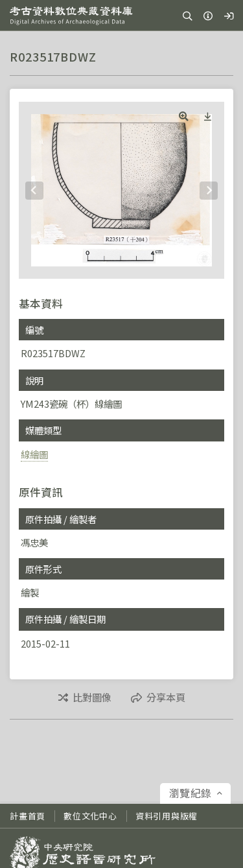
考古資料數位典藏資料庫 (71, 16)
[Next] (209, 191)
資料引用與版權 (167, 816)
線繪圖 (34, 454)
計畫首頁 (28, 816)
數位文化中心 (90, 816)
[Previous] (34, 191)
